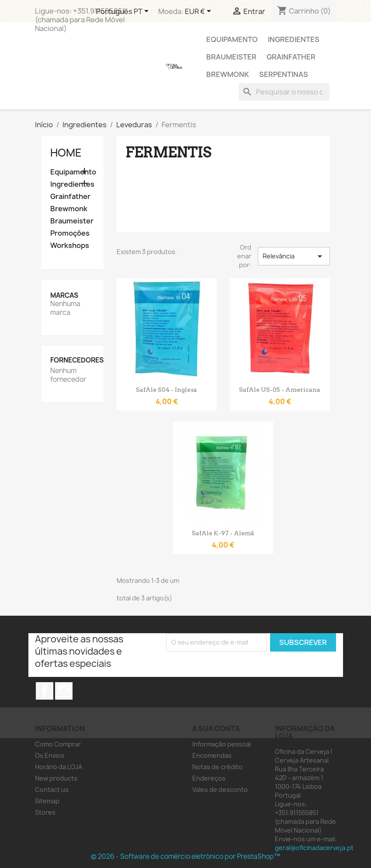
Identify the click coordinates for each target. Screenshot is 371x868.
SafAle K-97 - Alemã (223, 533)
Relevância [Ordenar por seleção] (294, 256)
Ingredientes (294, 39)
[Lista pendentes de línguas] (124, 12)
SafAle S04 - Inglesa (166, 390)
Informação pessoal (222, 744)
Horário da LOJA (59, 767)
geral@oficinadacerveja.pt (314, 848)
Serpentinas (284, 74)
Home (66, 153)
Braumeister (231, 57)
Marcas (64, 295)
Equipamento (232, 39)
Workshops (70, 246)
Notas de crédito (217, 767)
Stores (45, 812)
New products (56, 778)
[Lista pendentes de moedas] (199, 12)
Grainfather (291, 57)
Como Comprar (58, 744)
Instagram (64, 691)
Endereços (209, 778)
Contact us (52, 790)
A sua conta (216, 729)
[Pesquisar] (284, 92)
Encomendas (212, 755)
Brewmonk (228, 74)
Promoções (70, 233)
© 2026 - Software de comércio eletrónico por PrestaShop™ (185, 856)
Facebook (45, 691)
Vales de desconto (220, 790)
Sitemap (47, 801)
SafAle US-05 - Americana (280, 390)
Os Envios (50, 755)
